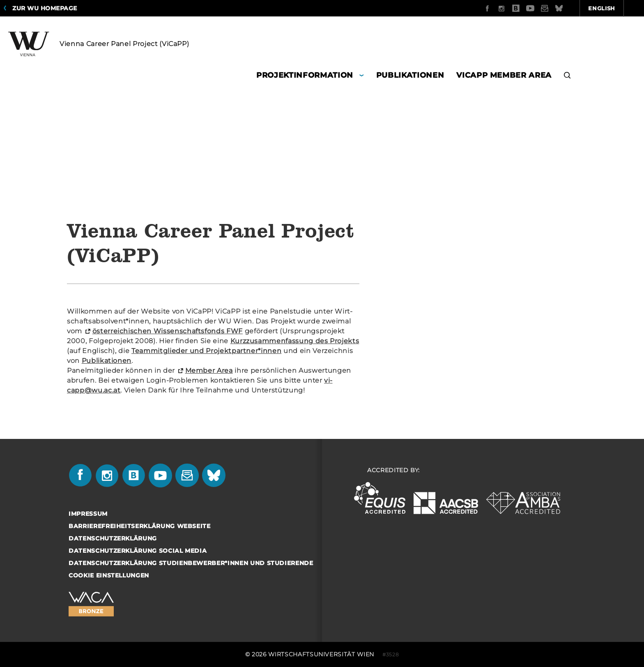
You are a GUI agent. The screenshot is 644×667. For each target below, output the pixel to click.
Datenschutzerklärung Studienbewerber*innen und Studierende (191, 563)
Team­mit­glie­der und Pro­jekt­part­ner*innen (206, 351)
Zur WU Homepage (45, 8)
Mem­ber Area (209, 370)
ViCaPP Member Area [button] (504, 75)
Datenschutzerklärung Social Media (138, 551)
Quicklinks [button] (612, 8)
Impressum (88, 514)
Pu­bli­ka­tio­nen (107, 361)
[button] (567, 76)
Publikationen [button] (410, 75)
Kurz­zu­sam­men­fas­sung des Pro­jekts (295, 341)
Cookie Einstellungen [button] (109, 575)
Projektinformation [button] (305, 75)
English (558, 8)
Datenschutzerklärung (113, 538)
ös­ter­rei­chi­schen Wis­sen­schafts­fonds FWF (168, 331)
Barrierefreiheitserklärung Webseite (140, 526)
